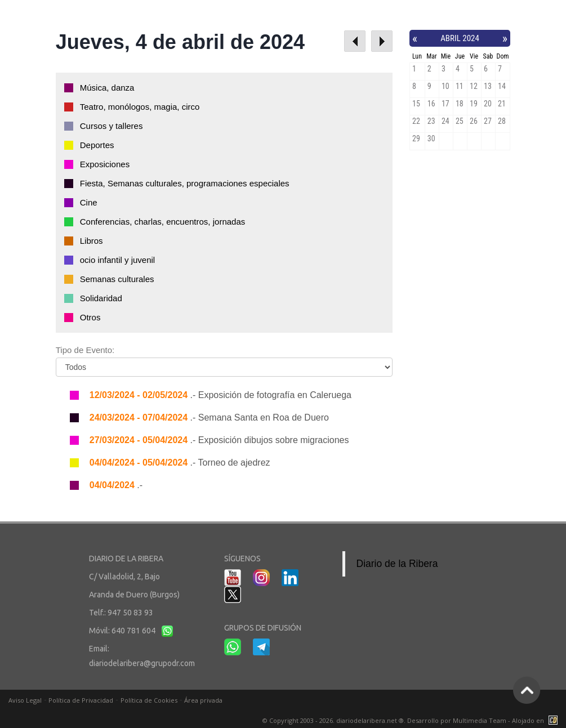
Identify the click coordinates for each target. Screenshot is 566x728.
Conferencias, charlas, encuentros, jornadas (163, 222)
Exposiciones (105, 164)
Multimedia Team (480, 720)
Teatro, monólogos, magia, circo (140, 107)
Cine (89, 202)
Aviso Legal (25, 700)
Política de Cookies (149, 700)
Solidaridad (101, 298)
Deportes (97, 145)
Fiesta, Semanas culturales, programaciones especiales (185, 183)
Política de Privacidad (81, 700)
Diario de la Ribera (397, 564)
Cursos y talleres (112, 126)
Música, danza (107, 88)
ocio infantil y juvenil (117, 260)
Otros (90, 317)
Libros (92, 241)
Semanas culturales (117, 279)
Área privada (203, 700)
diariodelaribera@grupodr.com (142, 663)
